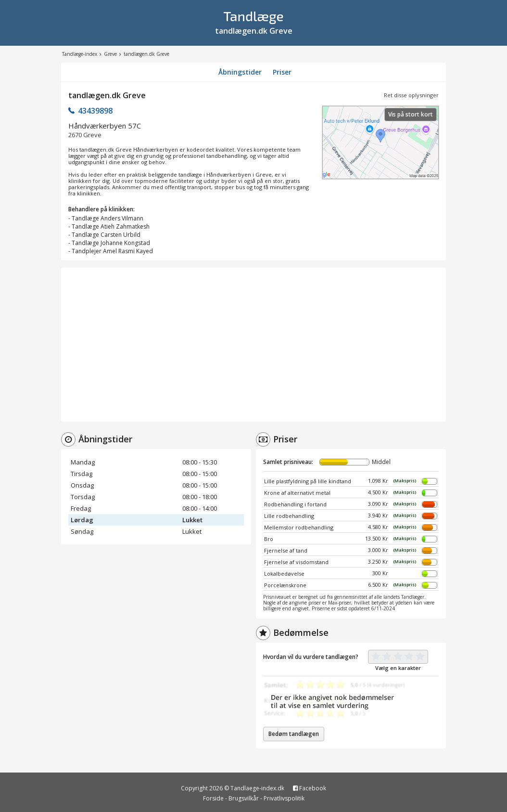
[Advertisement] (253, 345)
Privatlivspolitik (284, 798)
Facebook (310, 788)
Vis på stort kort (411, 114)
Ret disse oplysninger (411, 95)
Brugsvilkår (244, 798)
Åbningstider (240, 72)
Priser (282, 72)
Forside (213, 798)
